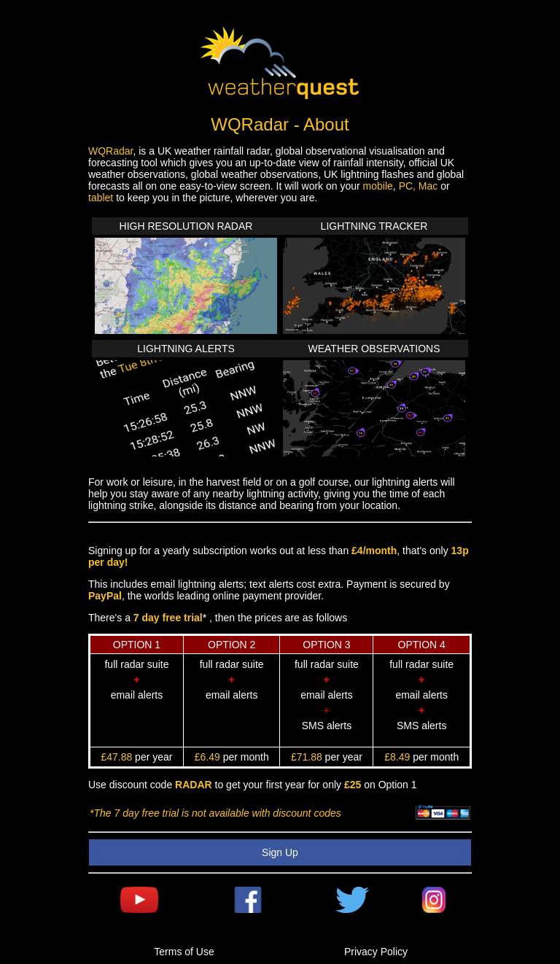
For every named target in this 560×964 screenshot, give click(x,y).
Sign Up (280, 852)
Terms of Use (184, 952)
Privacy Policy (376, 952)
